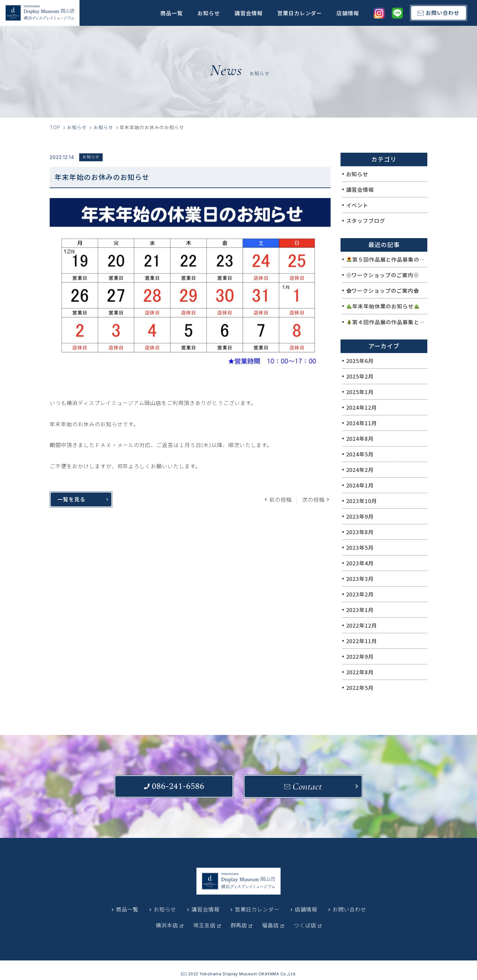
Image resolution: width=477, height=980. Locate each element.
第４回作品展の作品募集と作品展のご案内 (387, 322)
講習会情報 (249, 13)
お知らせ (209, 13)
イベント (357, 205)
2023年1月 (360, 610)
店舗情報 (348, 13)
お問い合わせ (349, 909)
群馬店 (239, 925)
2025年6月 (360, 361)
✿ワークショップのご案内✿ (383, 290)
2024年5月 (360, 454)
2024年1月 (360, 485)
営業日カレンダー (300, 13)
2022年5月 (360, 688)
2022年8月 (360, 672)
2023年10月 (362, 501)
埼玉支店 (204, 925)
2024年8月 (360, 438)
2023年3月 (360, 579)
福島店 (270, 925)
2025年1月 (360, 392)
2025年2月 (360, 376)
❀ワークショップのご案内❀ (383, 275)
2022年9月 (360, 656)
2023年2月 (360, 594)
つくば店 (305, 925)
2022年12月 (362, 625)
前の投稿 (281, 499)
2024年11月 (362, 423)
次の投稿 (313, 499)
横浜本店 (167, 925)
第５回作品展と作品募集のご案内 (387, 259)
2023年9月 (360, 516)
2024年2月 (360, 470)
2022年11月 (362, 641)
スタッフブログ (366, 221)
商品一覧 (172, 13)
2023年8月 (360, 532)
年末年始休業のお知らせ (383, 306)
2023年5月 (360, 547)
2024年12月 (362, 407)
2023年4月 (360, 563)
